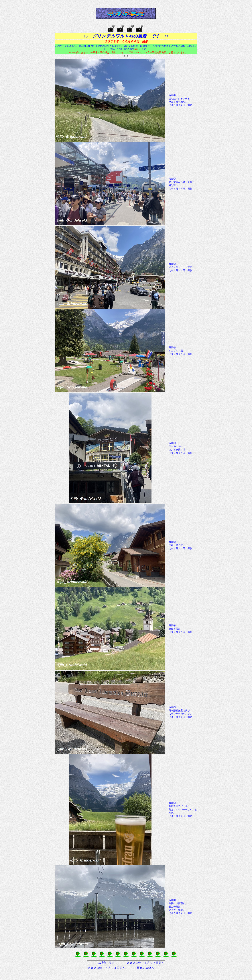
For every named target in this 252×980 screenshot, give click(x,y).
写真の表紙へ (145, 968)
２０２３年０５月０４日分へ (107, 968)
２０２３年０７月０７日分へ (145, 963)
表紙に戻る (107, 963)
